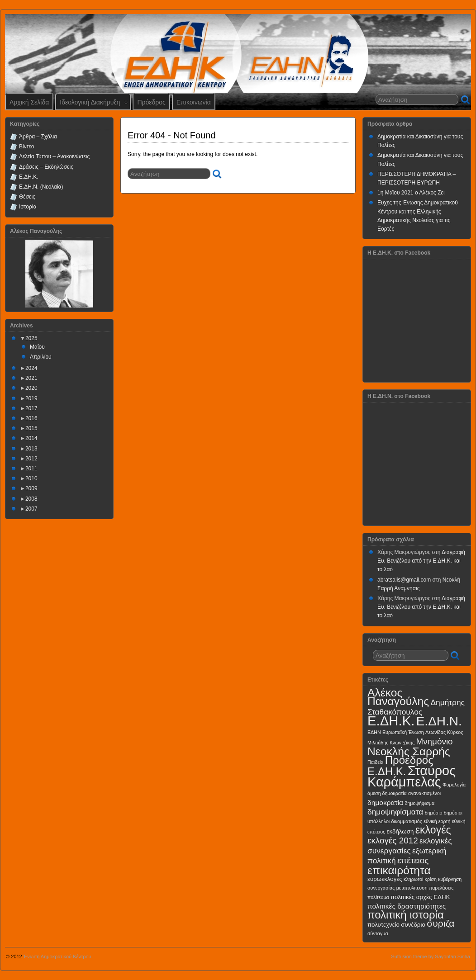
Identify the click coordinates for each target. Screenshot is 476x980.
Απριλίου (41, 357)
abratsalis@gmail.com (404, 580)
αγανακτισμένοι (424, 793)
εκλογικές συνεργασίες (410, 845)
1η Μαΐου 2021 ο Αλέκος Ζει (411, 193)
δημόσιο (434, 813)
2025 (31, 338)
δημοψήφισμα (419, 803)
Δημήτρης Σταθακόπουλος (416, 707)
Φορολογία (454, 785)
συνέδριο (413, 925)
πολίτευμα (378, 897)
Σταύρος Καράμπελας (412, 776)
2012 (31, 459)
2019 (31, 398)
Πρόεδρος (151, 102)
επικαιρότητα (399, 870)
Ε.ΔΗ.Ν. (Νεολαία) (41, 187)
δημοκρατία (385, 802)
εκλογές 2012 (393, 840)
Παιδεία (375, 762)
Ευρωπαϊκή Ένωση (403, 732)
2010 (31, 478)
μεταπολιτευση (412, 888)
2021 (31, 378)
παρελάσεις (441, 888)
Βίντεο (26, 147)
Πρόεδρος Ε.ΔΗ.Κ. (400, 766)
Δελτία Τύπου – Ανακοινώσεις (54, 156)
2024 (31, 368)
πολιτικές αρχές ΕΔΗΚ (420, 897)
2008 (31, 499)
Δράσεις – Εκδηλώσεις (46, 167)
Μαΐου (37, 347)
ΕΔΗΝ (374, 732)
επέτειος (413, 860)
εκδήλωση (400, 831)
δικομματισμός (407, 821)
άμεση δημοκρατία (387, 793)
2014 (31, 438)
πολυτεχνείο (383, 925)
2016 (31, 418)
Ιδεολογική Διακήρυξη (94, 104)
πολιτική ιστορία (406, 915)
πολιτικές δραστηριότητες (407, 906)
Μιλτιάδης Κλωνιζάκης (391, 743)
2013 (31, 449)
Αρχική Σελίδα (29, 102)
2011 (31, 469)
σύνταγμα (378, 933)
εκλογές (433, 830)
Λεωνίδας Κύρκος (444, 732)
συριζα (440, 923)
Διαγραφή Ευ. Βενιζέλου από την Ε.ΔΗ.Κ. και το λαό (421, 561)
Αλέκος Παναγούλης (398, 697)
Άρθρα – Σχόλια (38, 137)
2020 (31, 388)
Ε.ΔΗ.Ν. (439, 721)
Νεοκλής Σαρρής (409, 751)
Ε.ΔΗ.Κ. (29, 177)
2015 (31, 428)
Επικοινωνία (194, 102)
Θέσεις (27, 197)
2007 (31, 509)
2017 (31, 408)
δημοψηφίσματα (395, 812)
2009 (31, 488)
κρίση (431, 879)
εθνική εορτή (437, 821)
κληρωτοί (413, 879)
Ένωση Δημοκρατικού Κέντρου (57, 956)
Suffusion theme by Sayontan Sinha (431, 956)
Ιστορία (28, 207)
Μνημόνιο (434, 741)
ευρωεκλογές (385, 879)
